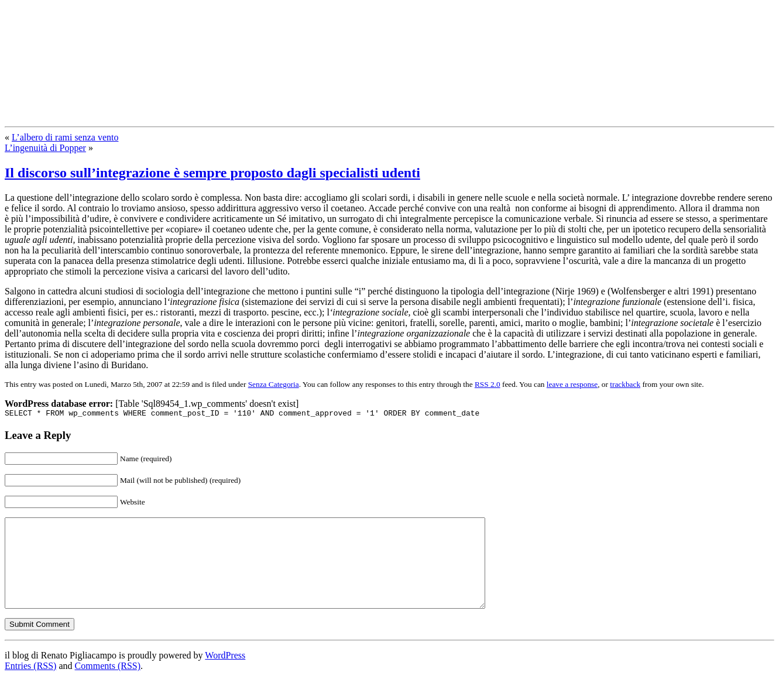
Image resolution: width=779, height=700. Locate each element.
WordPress (225, 675)
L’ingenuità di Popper (45, 148)
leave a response (572, 384)
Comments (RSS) (108, 685)
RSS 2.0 (488, 384)
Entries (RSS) (30, 685)
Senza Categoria (274, 384)
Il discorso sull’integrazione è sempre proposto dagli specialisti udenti (212, 173)
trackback (625, 384)
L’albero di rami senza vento (65, 137)
